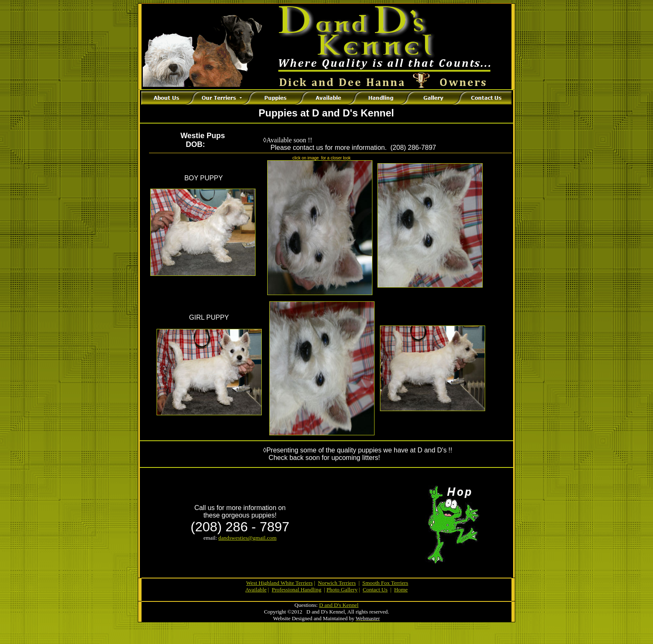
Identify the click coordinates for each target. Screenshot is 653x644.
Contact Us (375, 590)
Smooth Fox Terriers (385, 583)
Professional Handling (297, 590)
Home (401, 590)
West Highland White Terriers (280, 583)
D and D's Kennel (339, 605)
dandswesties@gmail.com (247, 538)
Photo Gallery (342, 590)
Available (256, 590)
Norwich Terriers (337, 583)
